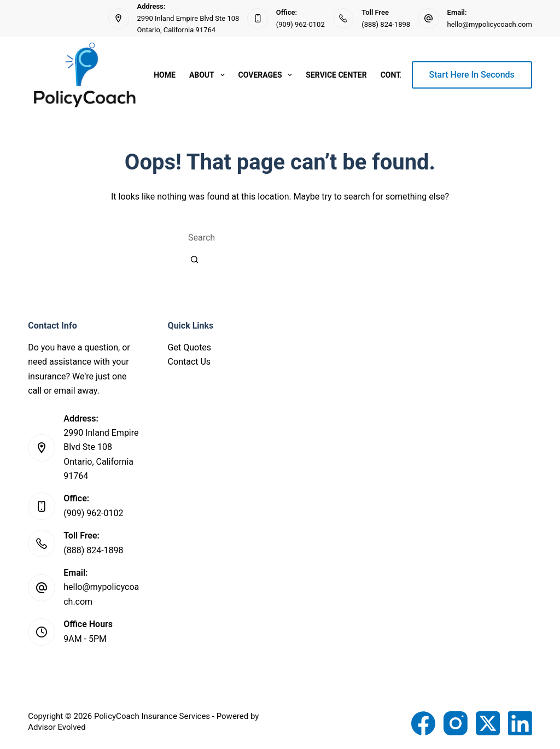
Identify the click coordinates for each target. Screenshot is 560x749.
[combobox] (280, 237)
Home (165, 75)
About (209, 75)
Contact (398, 75)
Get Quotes (190, 347)
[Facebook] (423, 723)
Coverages (268, 75)
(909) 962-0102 (301, 24)
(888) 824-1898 (386, 24)
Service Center (336, 75)
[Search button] (194, 259)
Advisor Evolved (57, 727)
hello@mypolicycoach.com (490, 24)
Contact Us (189, 362)
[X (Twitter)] (488, 723)
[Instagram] (456, 723)
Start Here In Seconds (472, 75)
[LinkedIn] (520, 723)
